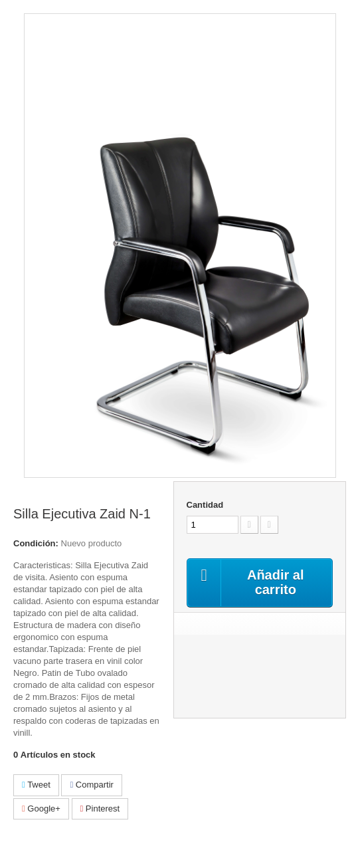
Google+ (41, 809)
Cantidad (205, 505)
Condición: (36, 543)
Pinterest (100, 809)
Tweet (36, 785)
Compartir (91, 785)
